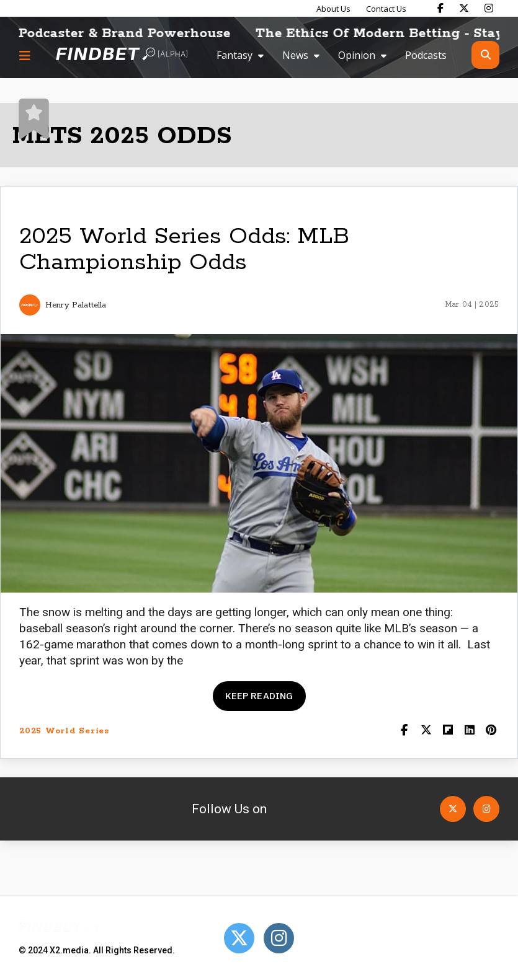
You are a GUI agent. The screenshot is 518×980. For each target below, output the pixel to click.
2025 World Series (64, 731)
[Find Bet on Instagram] (489, 8)
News (295, 55)
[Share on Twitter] (426, 731)
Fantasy (234, 55)
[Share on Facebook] (404, 731)
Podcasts (426, 55)
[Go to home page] (122, 55)
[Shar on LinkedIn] (469, 731)
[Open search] (485, 55)
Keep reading (259, 696)
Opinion (357, 55)
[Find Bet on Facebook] (440, 8)
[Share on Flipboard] (448, 731)
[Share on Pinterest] (491, 731)
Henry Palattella (76, 305)
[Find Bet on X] (464, 8)
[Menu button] (25, 55)
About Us (333, 9)
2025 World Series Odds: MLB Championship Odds (184, 249)
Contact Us (386, 9)
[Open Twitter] (453, 809)
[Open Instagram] (486, 809)
